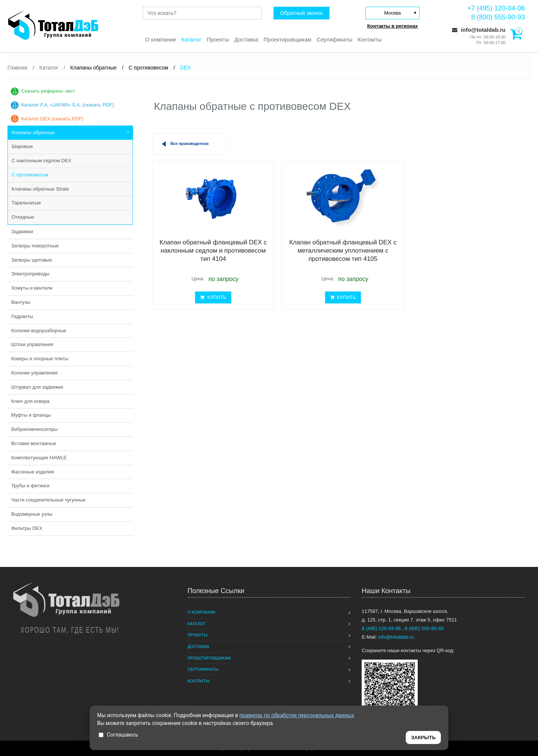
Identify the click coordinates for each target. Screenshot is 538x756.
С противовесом (30, 175)
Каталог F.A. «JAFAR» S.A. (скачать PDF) (68, 105)
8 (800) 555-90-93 (498, 17)
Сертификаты (335, 39)
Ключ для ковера (30, 401)
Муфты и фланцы (31, 415)
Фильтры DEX (27, 528)
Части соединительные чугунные (48, 500)
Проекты (218, 39)
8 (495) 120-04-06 (382, 628)
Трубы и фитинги (30, 486)
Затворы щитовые (32, 260)
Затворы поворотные (35, 246)
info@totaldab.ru (479, 30)
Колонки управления (34, 373)
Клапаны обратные (33, 132)
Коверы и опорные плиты (40, 359)
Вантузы (21, 302)
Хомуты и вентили (32, 288)
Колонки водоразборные (39, 331)
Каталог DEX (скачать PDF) (52, 119)
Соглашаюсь (118, 735)
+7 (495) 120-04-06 (496, 8)
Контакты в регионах (392, 26)
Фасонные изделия (33, 472)
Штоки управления (32, 344)
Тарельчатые (26, 203)
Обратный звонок (301, 13)
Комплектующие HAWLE (39, 458)
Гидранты (22, 316)
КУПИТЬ (210, 297)
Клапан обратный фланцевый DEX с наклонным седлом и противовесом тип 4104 (210, 251)
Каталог (191, 39)
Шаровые (22, 146)
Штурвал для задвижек (37, 387)
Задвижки (22, 232)
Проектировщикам (287, 39)
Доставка (246, 39)
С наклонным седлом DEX (41, 161)
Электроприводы (30, 274)
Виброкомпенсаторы (34, 429)
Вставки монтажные (34, 443)
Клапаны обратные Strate (40, 189)
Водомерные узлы (32, 514)
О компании (160, 39)
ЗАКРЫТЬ (423, 738)
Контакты (370, 39)
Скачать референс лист (48, 91)
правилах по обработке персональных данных (297, 715)
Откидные (23, 217)
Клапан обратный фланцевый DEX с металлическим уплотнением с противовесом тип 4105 (333, 251)
